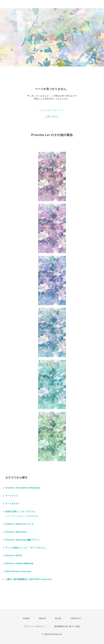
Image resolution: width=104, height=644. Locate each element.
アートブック (12, 496)
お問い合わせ (52, 117)
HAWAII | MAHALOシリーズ (19, 524)
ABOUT (42, 618)
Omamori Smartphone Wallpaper (23, 488)
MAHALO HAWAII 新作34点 (19, 564)
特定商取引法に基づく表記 (67, 626)
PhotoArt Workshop (16, 532)
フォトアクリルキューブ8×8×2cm (22, 516)
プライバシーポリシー (35, 626)
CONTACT (76, 618)
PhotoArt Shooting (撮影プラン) (22, 540)
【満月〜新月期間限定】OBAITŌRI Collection (29, 579)
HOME (26, 618)
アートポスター (13, 504)
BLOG (58, 618)
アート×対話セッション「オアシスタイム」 (26, 548)
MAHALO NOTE (14, 556)
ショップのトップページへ (52, 110)
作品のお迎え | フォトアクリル (20, 512)
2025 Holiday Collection (18, 571)
